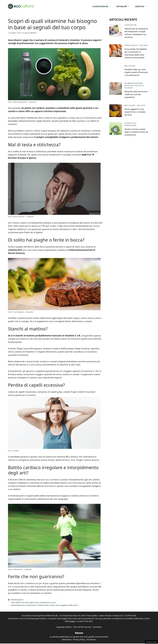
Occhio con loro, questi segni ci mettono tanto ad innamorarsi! (136, 132)
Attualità (124, 6)
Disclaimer (91, 639)
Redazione (67, 639)
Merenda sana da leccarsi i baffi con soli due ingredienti (136, 94)
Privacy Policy (79, 639)
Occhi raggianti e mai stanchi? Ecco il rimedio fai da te (135, 112)
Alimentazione (103, 6)
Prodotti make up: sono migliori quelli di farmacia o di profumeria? (136, 72)
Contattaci (97, 627)
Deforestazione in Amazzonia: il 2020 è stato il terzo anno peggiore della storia (45, 605)
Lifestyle (142, 6)
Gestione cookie (151, 642)
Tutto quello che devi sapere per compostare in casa (33, 602)
